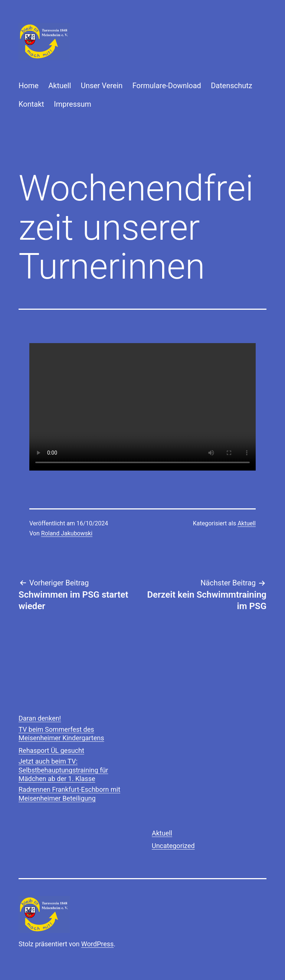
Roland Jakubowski (67, 533)
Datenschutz (232, 86)
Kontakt (31, 104)
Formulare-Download (167, 86)
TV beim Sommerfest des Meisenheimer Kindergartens (61, 734)
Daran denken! (40, 718)
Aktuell (60, 86)
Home (29, 86)
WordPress (97, 944)
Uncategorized (173, 846)
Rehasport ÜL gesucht (51, 750)
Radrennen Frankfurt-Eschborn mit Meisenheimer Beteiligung (69, 794)
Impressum (73, 104)
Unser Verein (102, 86)
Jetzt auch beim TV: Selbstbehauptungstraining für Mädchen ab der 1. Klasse (63, 770)
